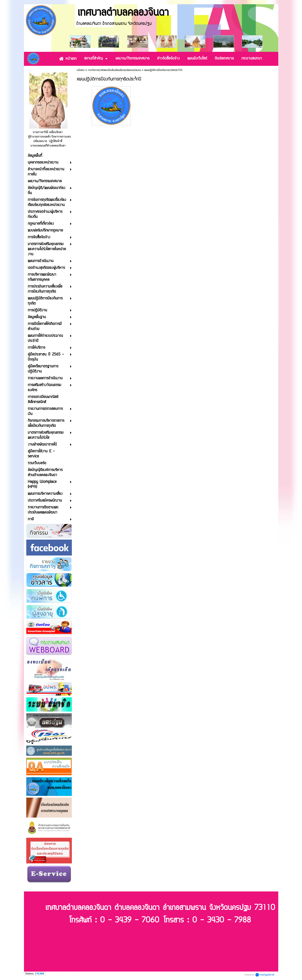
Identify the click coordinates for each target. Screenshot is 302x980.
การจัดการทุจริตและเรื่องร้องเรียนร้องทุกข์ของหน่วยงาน (114, 70)
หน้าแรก (81, 70)
